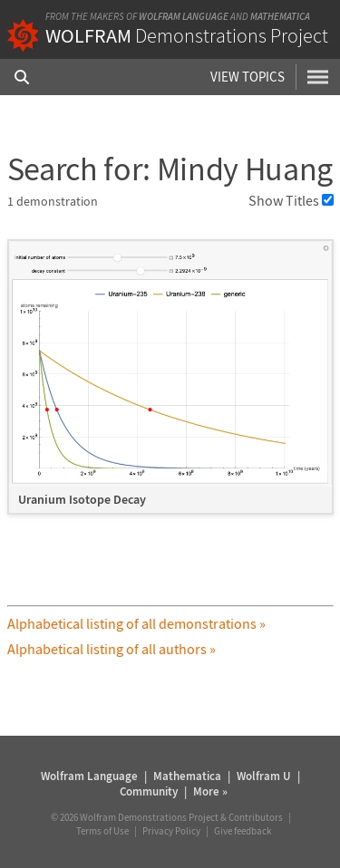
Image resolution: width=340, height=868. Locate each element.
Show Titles (291, 200)
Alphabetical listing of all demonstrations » (136, 623)
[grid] (170, 386)
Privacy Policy (171, 831)
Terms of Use (102, 831)
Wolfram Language (184, 16)
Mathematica (280, 16)
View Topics (248, 77)
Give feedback (243, 831)
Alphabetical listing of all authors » (112, 649)
